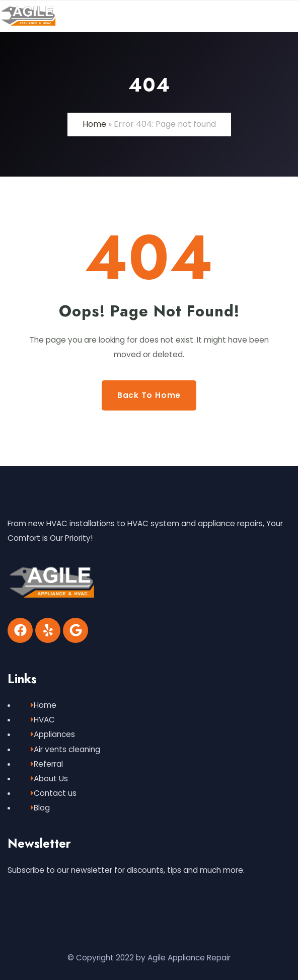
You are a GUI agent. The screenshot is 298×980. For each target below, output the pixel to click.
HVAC (43, 720)
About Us (49, 779)
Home (94, 124)
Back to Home (149, 395)
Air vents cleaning (65, 749)
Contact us (54, 793)
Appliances (53, 734)
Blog (40, 808)
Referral (47, 764)
